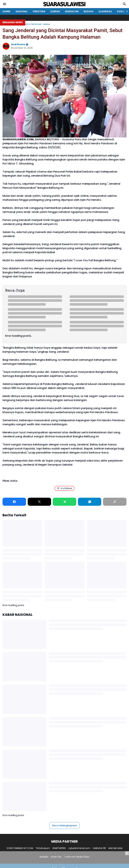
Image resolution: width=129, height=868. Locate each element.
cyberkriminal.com (79, 848)
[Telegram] (64, 502)
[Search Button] (124, 4)
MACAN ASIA (115, 848)
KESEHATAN (72, 11)
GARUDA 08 (99, 848)
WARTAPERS (59, 848)
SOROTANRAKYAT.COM (20, 848)
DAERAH (55, 11)
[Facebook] (14, 502)
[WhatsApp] (90, 502)
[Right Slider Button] (126, 11)
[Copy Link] (115, 502)
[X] (39, 502)
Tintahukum (43, 848)
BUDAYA (89, 11)
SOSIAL (121, 11)
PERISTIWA (39, 11)
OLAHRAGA (105, 11)
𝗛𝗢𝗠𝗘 (7, 11)
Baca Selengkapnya (64, 825)
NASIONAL (22, 11)
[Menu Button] (5, 4)
